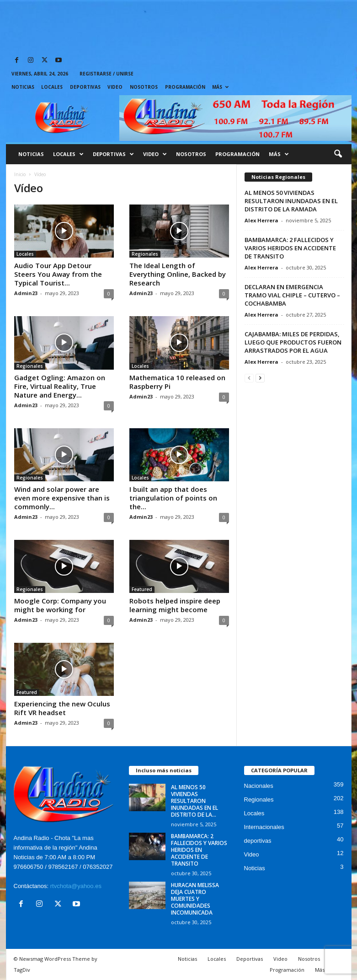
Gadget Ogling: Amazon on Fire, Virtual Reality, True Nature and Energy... (60, 386)
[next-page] (260, 378)
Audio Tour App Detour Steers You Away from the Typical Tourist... (58, 274)
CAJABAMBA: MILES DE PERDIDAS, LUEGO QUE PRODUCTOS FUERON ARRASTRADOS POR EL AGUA (293, 342)
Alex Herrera (261, 220)
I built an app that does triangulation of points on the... (173, 498)
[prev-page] (249, 378)
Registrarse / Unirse (107, 74)
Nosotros (144, 87)
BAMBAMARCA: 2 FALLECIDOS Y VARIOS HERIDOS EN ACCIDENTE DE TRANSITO (290, 248)
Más (220, 87)
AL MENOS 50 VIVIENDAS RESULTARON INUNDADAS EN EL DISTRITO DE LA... (194, 801)
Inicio (20, 174)
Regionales (145, 254)
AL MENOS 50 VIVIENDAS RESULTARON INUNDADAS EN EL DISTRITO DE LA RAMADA (291, 201)
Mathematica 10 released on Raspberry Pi (177, 382)
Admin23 (26, 293)
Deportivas (85, 87)
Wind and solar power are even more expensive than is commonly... (62, 498)
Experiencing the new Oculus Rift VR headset (62, 708)
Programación (185, 87)
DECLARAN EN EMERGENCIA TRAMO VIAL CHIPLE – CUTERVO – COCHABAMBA (292, 295)
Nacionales (259, 786)
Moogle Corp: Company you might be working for (60, 605)
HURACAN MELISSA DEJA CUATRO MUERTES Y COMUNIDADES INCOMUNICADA (195, 899)
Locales (52, 87)
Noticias (23, 87)
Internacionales (264, 827)
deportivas (258, 841)
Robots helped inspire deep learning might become (175, 605)
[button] (338, 154)
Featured (142, 589)
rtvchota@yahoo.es (76, 886)
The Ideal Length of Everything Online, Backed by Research (178, 274)
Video (115, 87)
